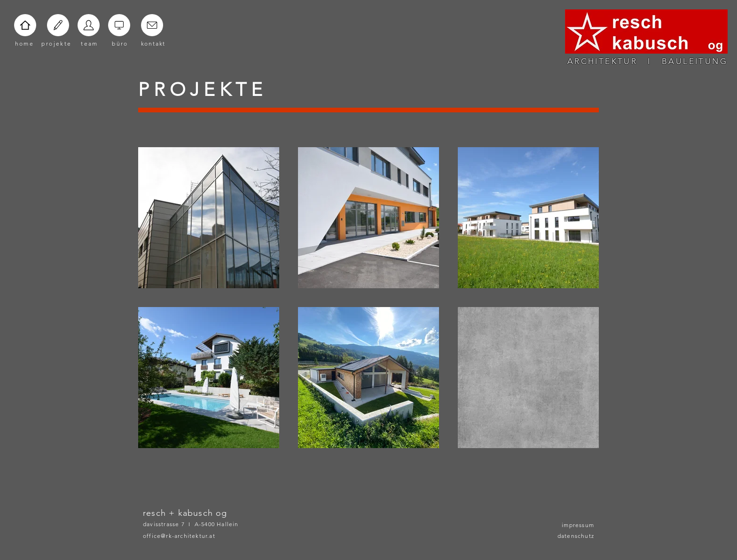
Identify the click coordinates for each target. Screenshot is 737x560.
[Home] (25, 25)
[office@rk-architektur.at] (193, 536)
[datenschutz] (571, 536)
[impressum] (571, 525)
